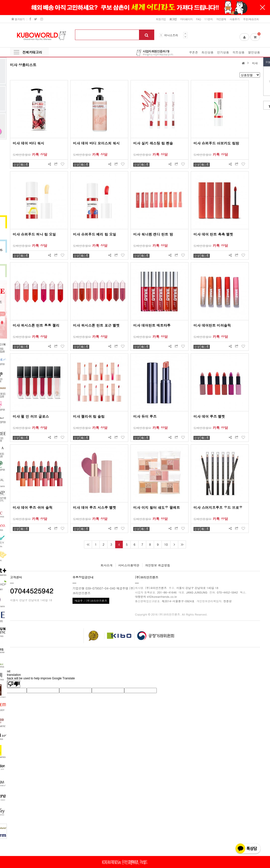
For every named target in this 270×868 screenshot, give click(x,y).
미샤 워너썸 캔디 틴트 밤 (153, 234)
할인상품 (254, 52)
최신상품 (207, 52)
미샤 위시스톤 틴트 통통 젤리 (36, 325)
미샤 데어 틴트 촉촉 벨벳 (213, 234)
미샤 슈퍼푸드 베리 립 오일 (95, 234)
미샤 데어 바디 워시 (28, 143)
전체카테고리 (32, 52)
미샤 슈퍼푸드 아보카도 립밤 (216, 143)
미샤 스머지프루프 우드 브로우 (218, 507)
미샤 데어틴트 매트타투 (152, 325)
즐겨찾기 (18, 19)
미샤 (255, 63)
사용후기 (234, 19)
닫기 (262, 8)
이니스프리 (171, 35)
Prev (185, 34)
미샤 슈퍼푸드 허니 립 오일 (34, 234)
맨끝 (182, 544)
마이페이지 (186, 19)
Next (185, 37)
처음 (88, 544)
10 (166, 544)
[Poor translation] (14, 684)
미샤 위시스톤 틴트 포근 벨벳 (96, 325)
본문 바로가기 (0, 0)
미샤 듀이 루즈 (145, 416)
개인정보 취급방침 (157, 565)
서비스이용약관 (129, 565)
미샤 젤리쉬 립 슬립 (89, 416)
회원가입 (161, 19)
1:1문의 (208, 19)
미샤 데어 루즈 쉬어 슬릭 (33, 507)
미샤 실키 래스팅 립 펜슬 (153, 143)
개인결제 (221, 19)
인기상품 (223, 52)
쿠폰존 (193, 52)
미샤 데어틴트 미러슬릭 (212, 325)
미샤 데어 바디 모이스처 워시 (96, 143)
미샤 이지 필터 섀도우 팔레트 (157, 507)
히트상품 (238, 52)
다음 (174, 544)
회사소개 (106, 565)
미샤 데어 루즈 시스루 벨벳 (95, 507)
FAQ (198, 19)
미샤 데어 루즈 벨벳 (209, 416)
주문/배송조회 (251, 19)
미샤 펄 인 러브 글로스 (31, 416)
